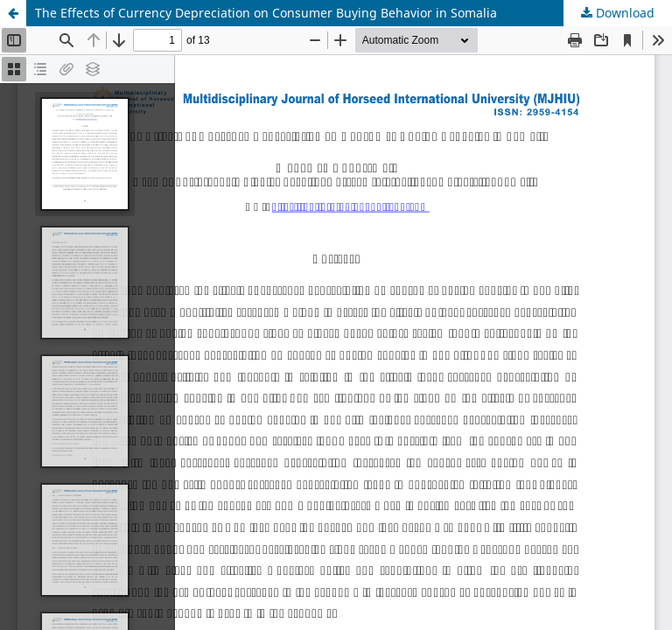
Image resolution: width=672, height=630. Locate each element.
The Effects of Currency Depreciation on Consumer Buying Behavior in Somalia (266, 13)
